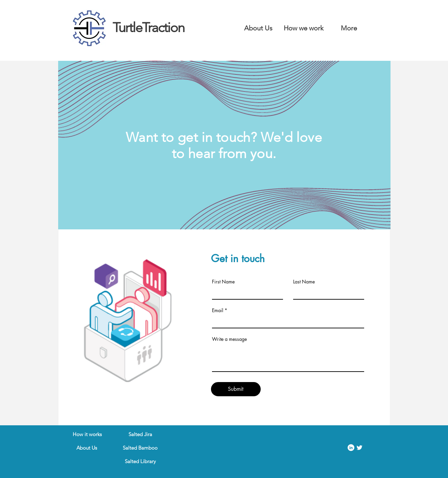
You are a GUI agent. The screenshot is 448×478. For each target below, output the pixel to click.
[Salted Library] (140, 461)
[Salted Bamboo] (140, 448)
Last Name (304, 282)
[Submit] (236, 389)
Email (218, 310)
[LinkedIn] (351, 448)
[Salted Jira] (140, 434)
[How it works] (87, 434)
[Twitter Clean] (359, 448)
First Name (223, 282)
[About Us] (87, 448)
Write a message (229, 339)
